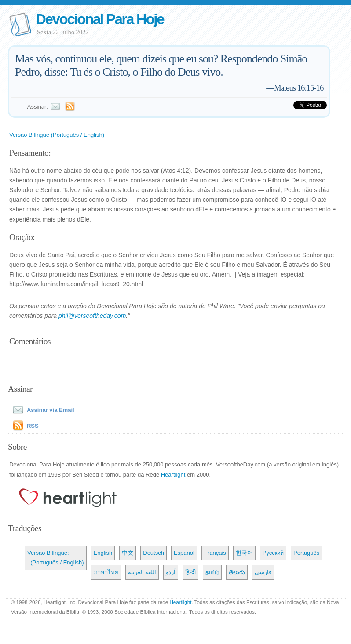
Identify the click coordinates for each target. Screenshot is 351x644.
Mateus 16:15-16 (299, 88)
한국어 (244, 553)
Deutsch (154, 553)
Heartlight (173, 475)
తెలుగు (237, 572)
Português (306, 553)
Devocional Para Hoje (100, 19)
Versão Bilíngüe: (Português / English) (56, 558)
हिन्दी (190, 572)
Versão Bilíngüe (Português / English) (57, 135)
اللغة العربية (142, 572)
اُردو (171, 572)
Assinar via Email (42, 410)
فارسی (263, 572)
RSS (33, 426)
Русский (273, 553)
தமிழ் (212, 572)
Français (215, 553)
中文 (128, 553)
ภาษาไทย (106, 572)
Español (184, 553)
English (103, 553)
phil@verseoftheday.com (92, 316)
